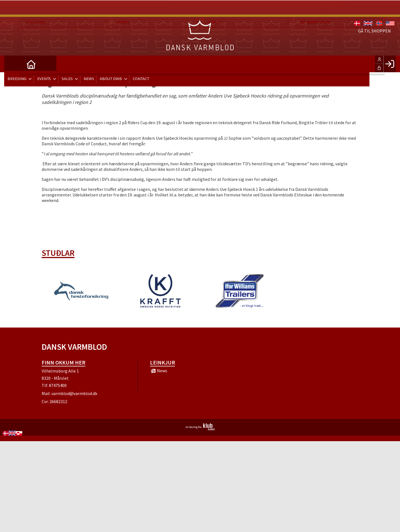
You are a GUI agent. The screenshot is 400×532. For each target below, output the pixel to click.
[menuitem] (12, 64)
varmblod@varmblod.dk (74, 393)
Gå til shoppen (374, 17)
